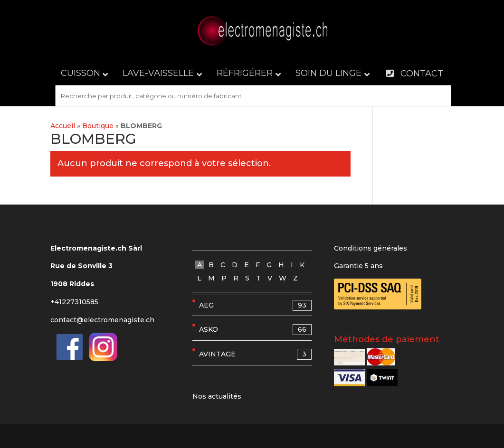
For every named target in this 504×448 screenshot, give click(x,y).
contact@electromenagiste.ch (102, 320)
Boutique (98, 126)
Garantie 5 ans (358, 266)
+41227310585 (74, 302)
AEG (256, 305)
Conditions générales (371, 248)
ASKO (256, 330)
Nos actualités (217, 396)
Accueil (63, 126)
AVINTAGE (256, 354)
